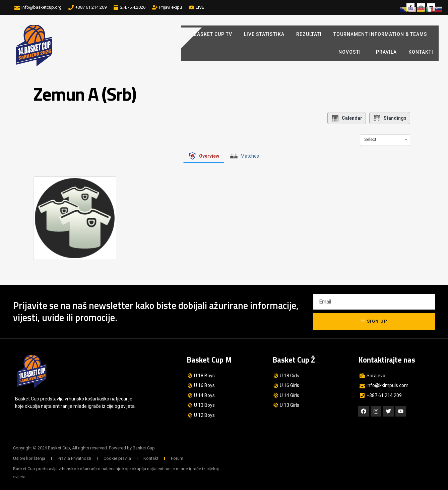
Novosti (351, 52)
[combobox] (385, 140)
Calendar (347, 118)
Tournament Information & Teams (380, 34)
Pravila (386, 52)
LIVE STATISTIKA (264, 34)
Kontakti (421, 52)
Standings (390, 118)
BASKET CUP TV (213, 34)
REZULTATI (309, 34)
